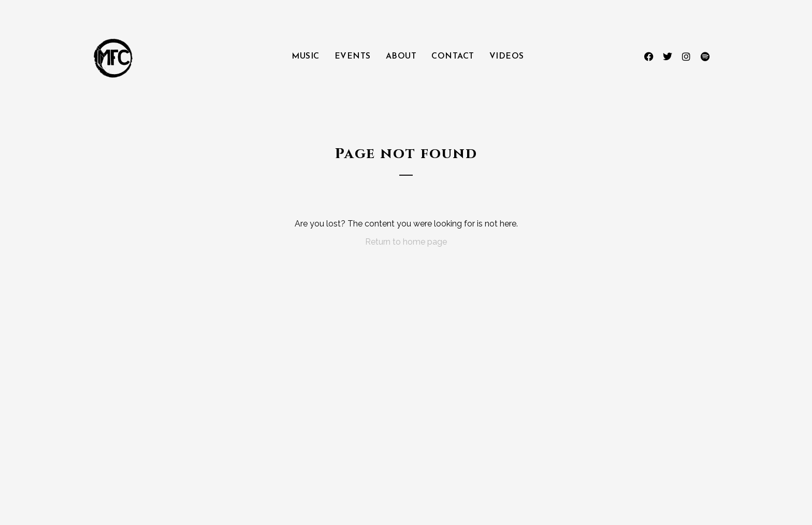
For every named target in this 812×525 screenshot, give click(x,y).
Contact (453, 56)
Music (306, 56)
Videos (507, 56)
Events (353, 56)
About (401, 56)
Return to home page (406, 242)
